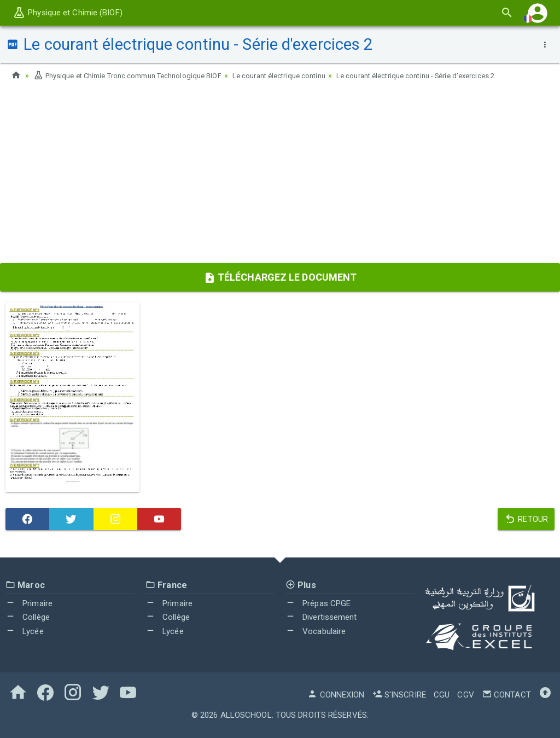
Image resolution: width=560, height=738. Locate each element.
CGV (465, 695)
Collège (28, 617)
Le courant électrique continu (300, 75)
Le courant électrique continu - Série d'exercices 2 (449, 75)
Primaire (29, 603)
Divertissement (321, 617)
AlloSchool (246, 715)
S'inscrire (399, 695)
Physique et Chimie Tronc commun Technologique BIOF (136, 75)
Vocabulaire (316, 631)
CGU (442, 695)
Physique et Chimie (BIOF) (68, 13)
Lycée (25, 631)
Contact (506, 695)
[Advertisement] (280, 176)
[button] (538, 13)
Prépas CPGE (318, 603)
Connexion (336, 695)
